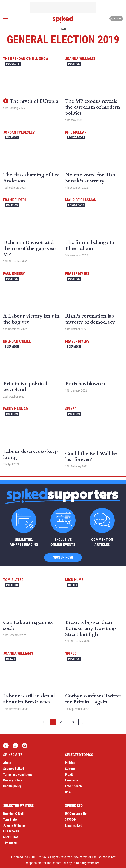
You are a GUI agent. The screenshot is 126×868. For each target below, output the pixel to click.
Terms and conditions (18, 774)
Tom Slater (13, 580)
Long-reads (76, 137)
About (7, 763)
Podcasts (13, 64)
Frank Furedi (14, 200)
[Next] (82, 722)
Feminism (71, 780)
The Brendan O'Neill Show (26, 58)
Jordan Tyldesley (19, 132)
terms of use (88, 857)
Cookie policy (12, 786)
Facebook (6, 746)
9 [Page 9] (73, 722)
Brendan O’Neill (14, 814)
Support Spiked (14, 769)
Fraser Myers (77, 273)
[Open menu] (6, 19)
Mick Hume (74, 580)
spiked (71, 409)
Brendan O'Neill (17, 341)
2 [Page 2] (61, 722)
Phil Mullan (76, 132)
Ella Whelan (11, 831)
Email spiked (74, 825)
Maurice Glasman (81, 200)
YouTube (25, 746)
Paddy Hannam (16, 409)
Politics (74, 64)
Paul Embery (14, 273)
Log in (116, 19)
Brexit (73, 585)
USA (68, 792)
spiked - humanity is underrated (63, 19)
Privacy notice (13, 780)
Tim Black (10, 843)
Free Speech (73, 786)
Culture (70, 769)
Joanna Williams (80, 58)
